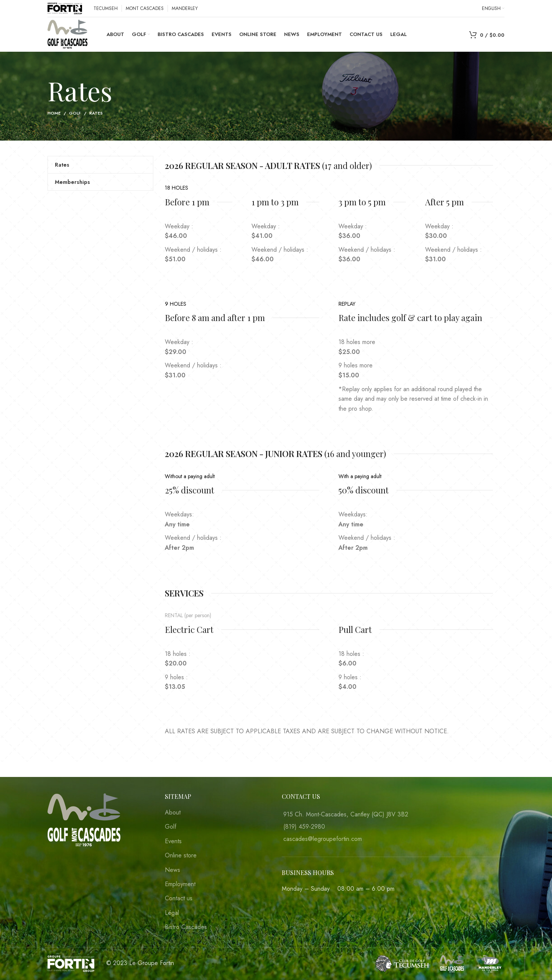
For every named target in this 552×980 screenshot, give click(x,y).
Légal (172, 913)
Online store (181, 855)
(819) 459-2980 (304, 827)
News (172, 870)
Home (54, 113)
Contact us (179, 898)
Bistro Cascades (186, 927)
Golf (75, 113)
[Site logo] (65, 8)
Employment (180, 884)
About (173, 813)
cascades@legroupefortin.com (323, 839)
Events (173, 841)
